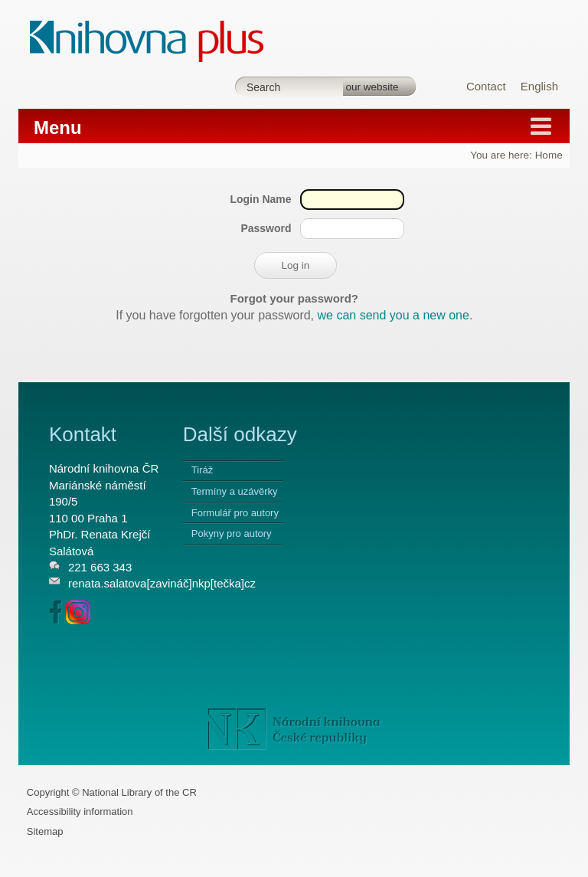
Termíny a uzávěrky (235, 491)
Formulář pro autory (235, 513)
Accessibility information (80, 812)
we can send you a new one (394, 315)
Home (549, 155)
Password (266, 228)
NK (294, 729)
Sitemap (45, 831)
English (539, 86)
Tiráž (202, 470)
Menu (58, 128)
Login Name (260, 199)
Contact (486, 86)
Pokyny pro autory (232, 533)
